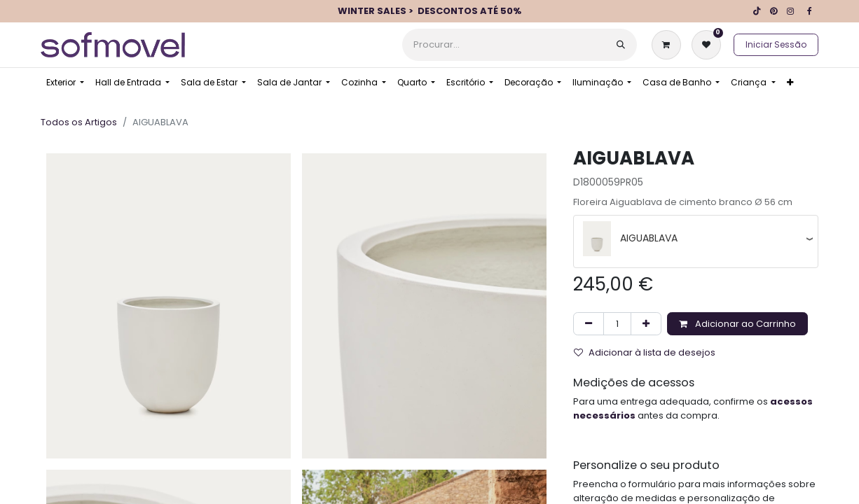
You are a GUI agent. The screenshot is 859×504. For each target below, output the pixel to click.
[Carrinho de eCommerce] (669, 45)
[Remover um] (589, 324)
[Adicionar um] (646, 324)
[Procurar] (621, 45)
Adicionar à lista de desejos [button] (645, 352)
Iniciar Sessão (776, 44)
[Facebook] (809, 11)
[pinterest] (774, 11)
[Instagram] (790, 11)
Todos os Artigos (79, 122)
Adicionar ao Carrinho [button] (737, 324)
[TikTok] (757, 11)
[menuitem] (65, 83)
